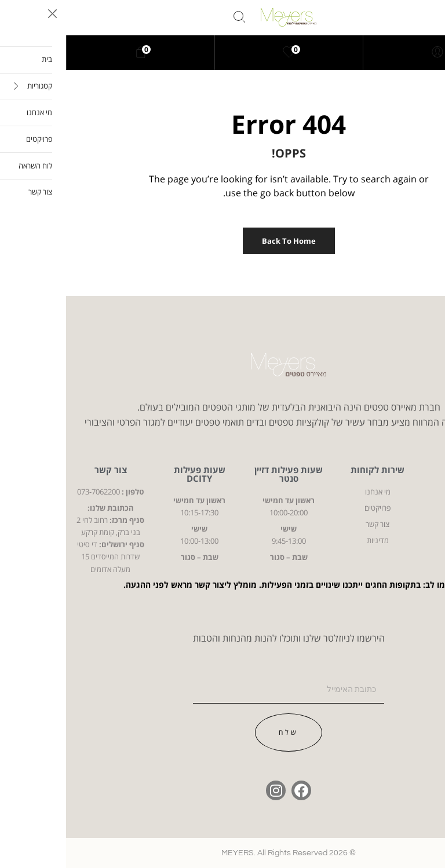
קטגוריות (400, 470)
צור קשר (45, 470)
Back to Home (223, 241)
